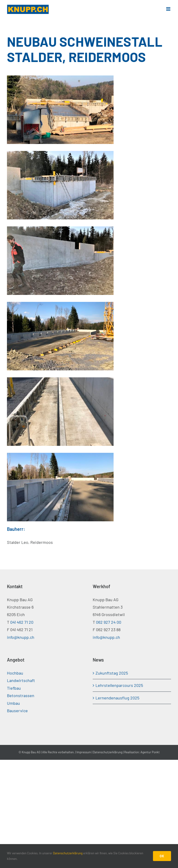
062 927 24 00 (109, 622)
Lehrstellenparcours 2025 (119, 685)
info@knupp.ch (21, 637)
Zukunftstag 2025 (112, 673)
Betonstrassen (21, 695)
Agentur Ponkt (150, 752)
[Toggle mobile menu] (169, 9)
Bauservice (17, 711)
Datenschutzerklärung (108, 752)
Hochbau (15, 673)
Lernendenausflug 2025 (117, 698)
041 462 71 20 (22, 622)
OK (162, 856)
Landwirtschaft (21, 680)
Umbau (13, 703)
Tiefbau (14, 688)
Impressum (84, 752)
